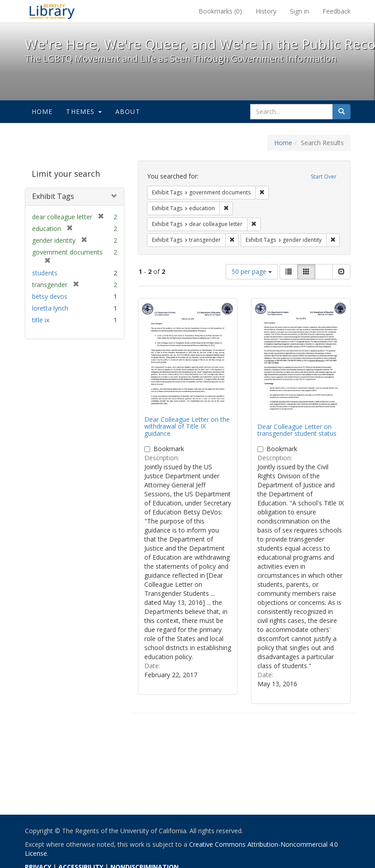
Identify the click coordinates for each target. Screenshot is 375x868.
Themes (84, 111)
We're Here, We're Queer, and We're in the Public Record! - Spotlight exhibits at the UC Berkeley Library (52, 11)
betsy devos (50, 296)
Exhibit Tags (53, 196)
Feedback (337, 11)
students (45, 273)
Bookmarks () (220, 11)
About (128, 111)
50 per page (252, 271)
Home (42, 111)
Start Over (324, 177)
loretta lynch (50, 308)
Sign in (299, 11)
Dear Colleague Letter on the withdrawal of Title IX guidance (187, 426)
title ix (41, 320)
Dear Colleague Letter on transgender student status (297, 430)
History (266, 11)
